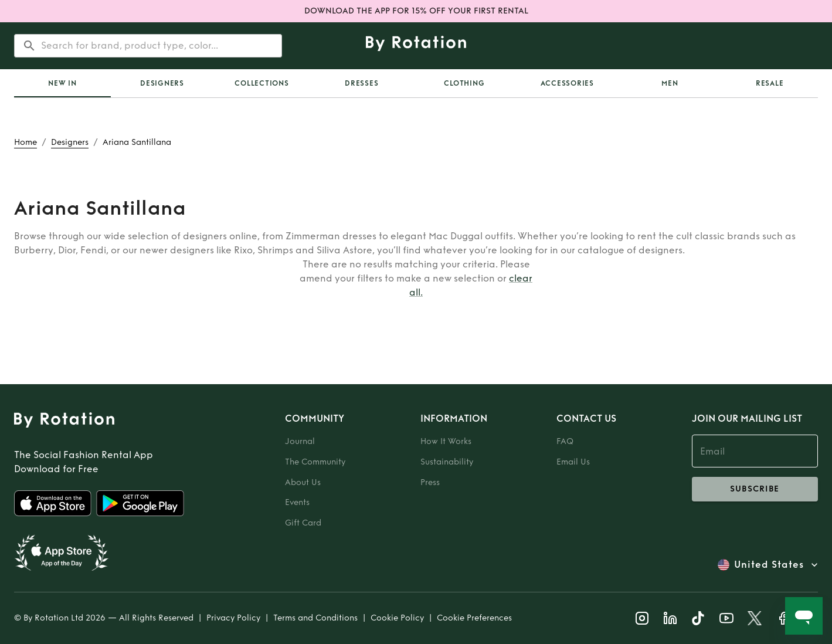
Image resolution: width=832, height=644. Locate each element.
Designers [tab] (162, 83)
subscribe (755, 489)
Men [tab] (670, 83)
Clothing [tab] (464, 83)
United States (769, 565)
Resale (770, 83)
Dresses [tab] (361, 83)
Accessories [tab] (567, 83)
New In (62, 83)
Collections (262, 83)
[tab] (62, 83)
